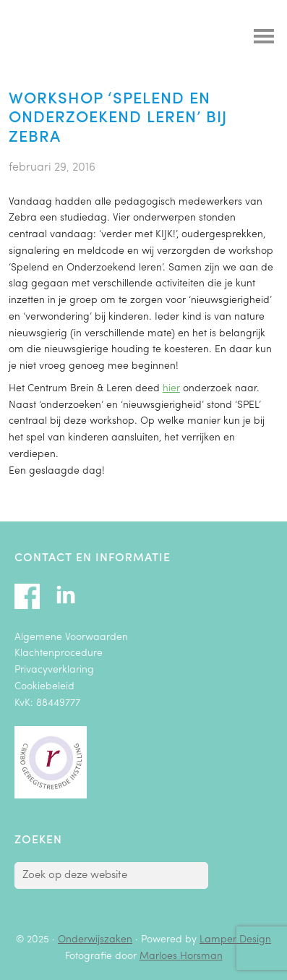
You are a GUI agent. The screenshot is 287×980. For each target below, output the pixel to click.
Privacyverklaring (54, 670)
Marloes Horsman (181, 956)
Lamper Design (235, 940)
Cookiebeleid (44, 687)
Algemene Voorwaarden (71, 638)
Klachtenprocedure (59, 653)
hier (171, 389)
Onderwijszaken (95, 40)
